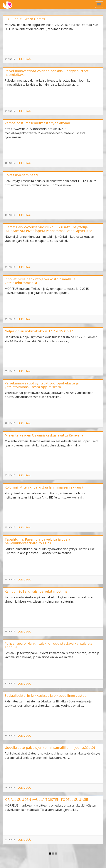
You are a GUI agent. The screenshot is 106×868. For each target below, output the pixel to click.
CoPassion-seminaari (21, 175)
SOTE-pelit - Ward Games (25, 19)
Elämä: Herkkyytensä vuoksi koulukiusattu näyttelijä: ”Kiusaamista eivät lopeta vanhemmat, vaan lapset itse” (49, 229)
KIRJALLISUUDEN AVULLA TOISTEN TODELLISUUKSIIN (47, 800)
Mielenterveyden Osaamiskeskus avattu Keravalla (44, 435)
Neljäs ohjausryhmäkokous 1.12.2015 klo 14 (39, 331)
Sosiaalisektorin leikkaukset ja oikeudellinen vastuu (46, 695)
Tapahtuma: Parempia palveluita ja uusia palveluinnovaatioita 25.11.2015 (37, 541)
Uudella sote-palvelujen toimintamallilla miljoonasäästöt (50, 747)
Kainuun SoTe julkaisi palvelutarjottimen (37, 591)
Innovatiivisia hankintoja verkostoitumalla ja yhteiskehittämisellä (40, 281)
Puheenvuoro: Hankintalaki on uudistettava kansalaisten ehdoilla (50, 645)
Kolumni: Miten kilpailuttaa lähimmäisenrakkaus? (44, 487)
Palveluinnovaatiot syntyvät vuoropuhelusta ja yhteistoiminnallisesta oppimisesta (42, 385)
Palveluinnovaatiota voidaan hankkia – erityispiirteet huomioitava (47, 73)
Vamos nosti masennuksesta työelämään (37, 123)
